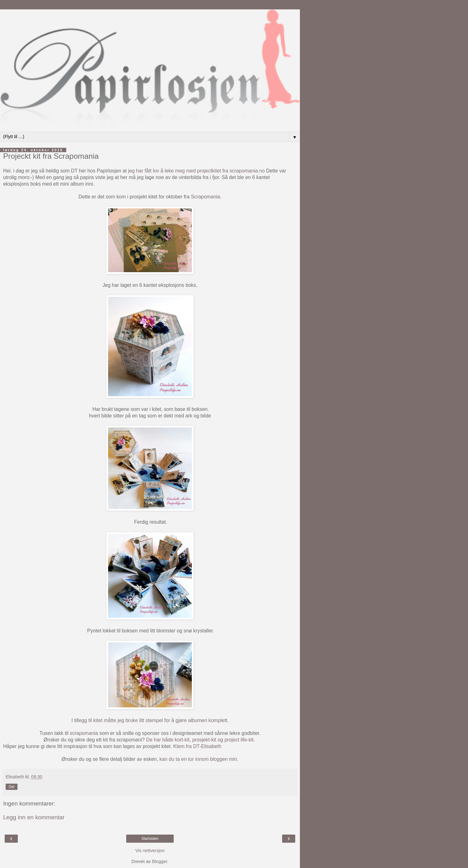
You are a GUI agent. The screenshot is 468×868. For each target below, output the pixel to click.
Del (12, 787)
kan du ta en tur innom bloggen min (198, 759)
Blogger (159, 861)
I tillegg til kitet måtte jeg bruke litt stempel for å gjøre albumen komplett (149, 720)
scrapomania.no (247, 171)
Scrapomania (205, 197)
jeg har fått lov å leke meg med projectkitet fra (179, 171)
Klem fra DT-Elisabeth (197, 746)
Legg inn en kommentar (34, 817)
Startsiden (150, 839)
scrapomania (83, 733)
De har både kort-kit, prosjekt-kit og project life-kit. (201, 740)
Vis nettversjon (150, 851)
